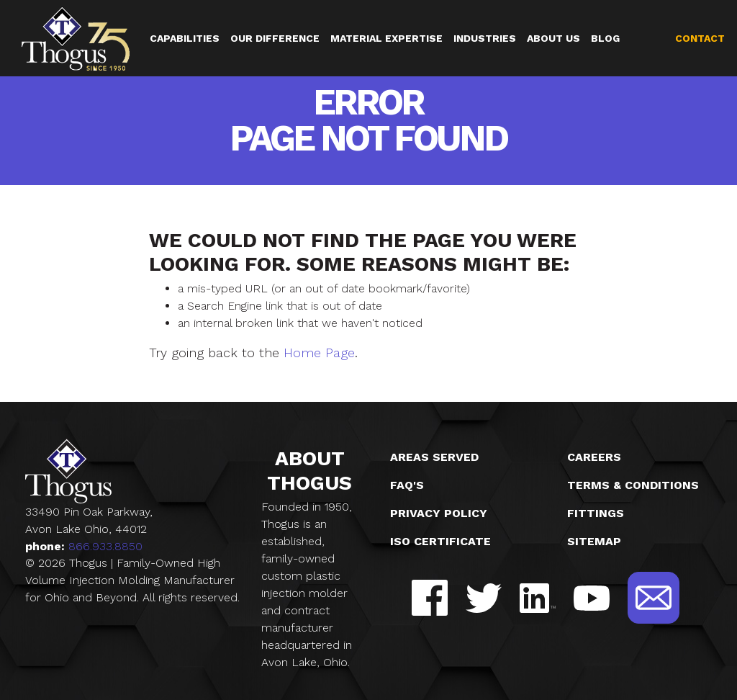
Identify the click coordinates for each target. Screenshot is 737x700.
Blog (605, 38)
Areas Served (434, 457)
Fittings (596, 513)
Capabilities (185, 38)
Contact (700, 38)
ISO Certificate (440, 541)
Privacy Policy (439, 513)
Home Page (319, 353)
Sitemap (594, 541)
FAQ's (407, 485)
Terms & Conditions (633, 485)
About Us (553, 38)
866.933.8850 (105, 546)
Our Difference (275, 38)
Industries (485, 38)
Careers (594, 457)
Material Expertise (386, 38)
